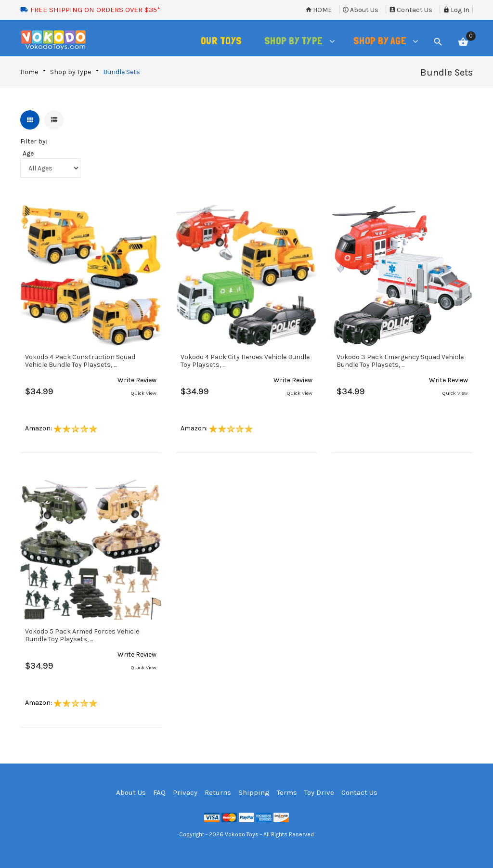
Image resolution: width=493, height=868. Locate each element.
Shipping (254, 792)
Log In (456, 10)
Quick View (144, 393)
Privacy (185, 792)
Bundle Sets (122, 72)
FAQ (159, 792)
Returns (218, 792)
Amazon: (61, 428)
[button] (137, 379)
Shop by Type (71, 72)
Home (318, 10)
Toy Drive (319, 792)
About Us (360, 10)
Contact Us (411, 10)
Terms (287, 792)
